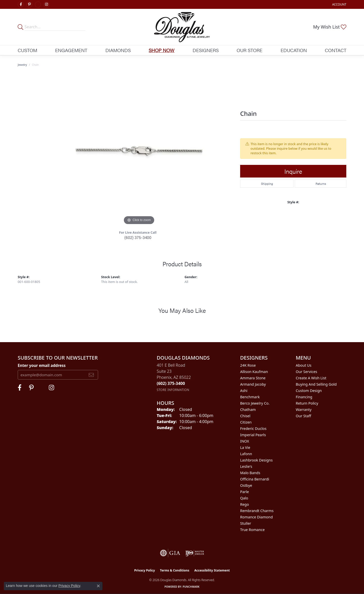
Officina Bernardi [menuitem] (255, 479)
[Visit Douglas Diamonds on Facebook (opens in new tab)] (21, 5)
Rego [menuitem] (245, 504)
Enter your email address (42, 365)
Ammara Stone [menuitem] (253, 378)
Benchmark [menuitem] (250, 397)
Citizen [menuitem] (246, 422)
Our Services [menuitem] (306, 372)
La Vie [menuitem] (245, 447)
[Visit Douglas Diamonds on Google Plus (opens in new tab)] (38, 5)
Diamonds (118, 50)
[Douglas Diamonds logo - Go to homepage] (182, 27)
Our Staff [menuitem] (303, 416)
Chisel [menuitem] (245, 416)
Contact (336, 50)
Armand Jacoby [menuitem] (253, 384)
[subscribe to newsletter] (91, 375)
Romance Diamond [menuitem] (256, 517)
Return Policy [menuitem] (307, 403)
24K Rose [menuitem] (248, 365)
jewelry (22, 65)
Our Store (249, 50)
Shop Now (162, 50)
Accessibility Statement (212, 570)
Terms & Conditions (175, 570)
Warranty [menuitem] (304, 410)
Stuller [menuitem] (246, 523)
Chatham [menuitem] (248, 410)
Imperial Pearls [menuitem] (253, 435)
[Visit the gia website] (170, 553)
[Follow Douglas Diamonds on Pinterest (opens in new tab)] (29, 5)
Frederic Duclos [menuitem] (253, 428)
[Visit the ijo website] (195, 553)
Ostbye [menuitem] (246, 485)
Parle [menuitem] (245, 492)
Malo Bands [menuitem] (250, 473)
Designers (206, 50)
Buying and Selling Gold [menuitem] (316, 384)
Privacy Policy (145, 570)
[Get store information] (173, 390)
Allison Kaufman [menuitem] (254, 372)
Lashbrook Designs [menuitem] (256, 460)
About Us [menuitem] (304, 365)
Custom (27, 50)
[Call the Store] (171, 383)
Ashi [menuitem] (244, 391)
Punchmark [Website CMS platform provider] (191, 587)
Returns (321, 184)
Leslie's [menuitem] (246, 466)
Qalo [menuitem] (244, 498)
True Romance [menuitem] (252, 530)
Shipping (267, 184)
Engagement (71, 50)
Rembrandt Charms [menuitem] (257, 511)
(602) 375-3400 (138, 237)
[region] (139, 150)
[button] (339, 4)
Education (294, 50)
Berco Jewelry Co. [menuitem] (255, 403)
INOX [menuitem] (245, 441)
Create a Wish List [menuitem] (311, 378)
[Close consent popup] (98, 586)
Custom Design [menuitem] (309, 391)
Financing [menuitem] (304, 397)
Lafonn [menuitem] (246, 454)
